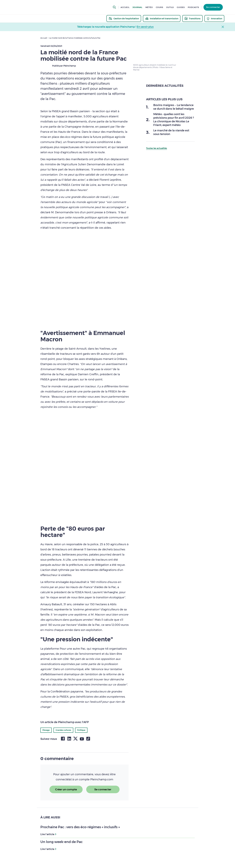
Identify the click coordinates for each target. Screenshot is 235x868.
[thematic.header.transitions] (192, 18)
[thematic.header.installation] (162, 18)
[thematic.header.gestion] (124, 18)
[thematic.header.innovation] (214, 18)
